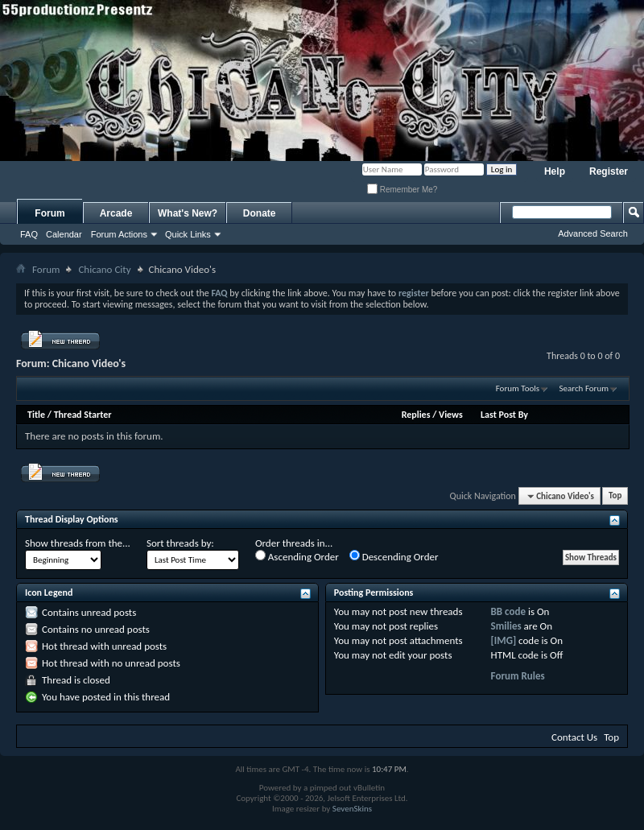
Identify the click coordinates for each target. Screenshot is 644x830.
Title (36, 415)
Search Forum (584, 388)
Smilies (506, 626)
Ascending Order (297, 556)
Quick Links (188, 234)
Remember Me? (402, 190)
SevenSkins (352, 809)
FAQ (29, 234)
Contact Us (574, 737)
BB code (508, 611)
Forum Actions (119, 234)
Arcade (116, 213)
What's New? (188, 213)
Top (615, 496)
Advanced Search (593, 233)
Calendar (64, 234)
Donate (260, 213)
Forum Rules (518, 676)
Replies (416, 415)
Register (609, 171)
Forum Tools (518, 388)
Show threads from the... (78, 543)
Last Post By (504, 415)
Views (451, 415)
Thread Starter (83, 415)
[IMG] (504, 640)
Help (555, 171)
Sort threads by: (180, 543)
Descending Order (394, 556)
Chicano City (104, 269)
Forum (50, 213)
